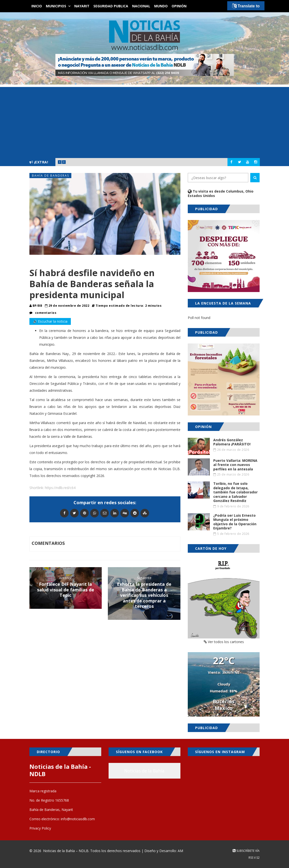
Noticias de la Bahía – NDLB (66, 851)
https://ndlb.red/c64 (60, 488)
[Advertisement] (144, 121)
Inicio (37, 6)
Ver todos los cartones (224, 642)
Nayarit (82, 6)
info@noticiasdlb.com (78, 819)
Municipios (56, 6)
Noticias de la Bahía (144, 771)
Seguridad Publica (111, 6)
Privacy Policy (40, 828)
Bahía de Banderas (50, 176)
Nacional (141, 6)
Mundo (161, 6)
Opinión (179, 6)
